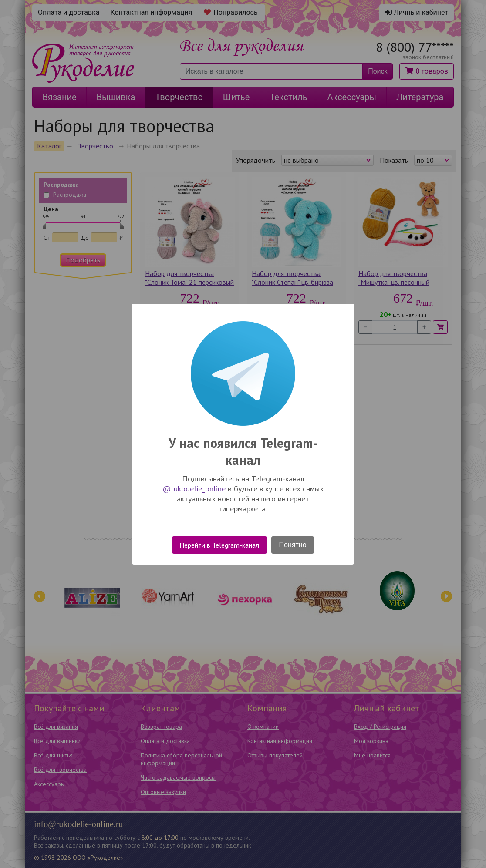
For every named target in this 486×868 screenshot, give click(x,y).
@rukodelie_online (194, 489)
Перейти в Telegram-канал (219, 545)
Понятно (293, 545)
